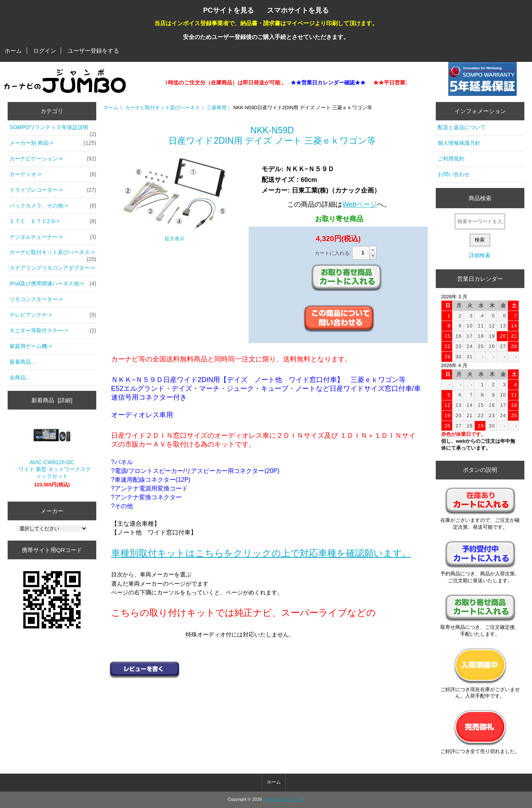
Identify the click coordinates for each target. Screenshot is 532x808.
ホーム (13, 51)
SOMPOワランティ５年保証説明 (53, 130)
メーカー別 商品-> (53, 143)
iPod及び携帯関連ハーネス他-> (53, 284)
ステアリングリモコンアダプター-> (52, 268)
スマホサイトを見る (298, 10)
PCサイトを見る (229, 10)
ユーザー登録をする (93, 51)
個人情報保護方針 (459, 143)
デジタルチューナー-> (53, 237)
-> (53, 254)
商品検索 (480, 198)
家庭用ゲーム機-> (31, 346)
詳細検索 (480, 255)
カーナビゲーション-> (53, 159)
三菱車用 (217, 108)
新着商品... (23, 362)
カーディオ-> (53, 175)
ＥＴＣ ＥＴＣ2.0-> (53, 222)
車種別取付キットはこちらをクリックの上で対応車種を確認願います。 (261, 553)
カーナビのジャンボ (284, 799)
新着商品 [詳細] (52, 400)
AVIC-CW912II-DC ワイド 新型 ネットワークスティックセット (52, 450)
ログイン (45, 51)
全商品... (20, 377)
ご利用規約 (451, 159)
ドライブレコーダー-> (53, 190)
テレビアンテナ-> (53, 315)
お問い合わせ (454, 174)
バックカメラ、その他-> (53, 206)
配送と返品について (462, 127)
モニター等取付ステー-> (53, 331)
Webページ (360, 204)
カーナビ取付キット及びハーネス (163, 108)
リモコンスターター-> (36, 299)
